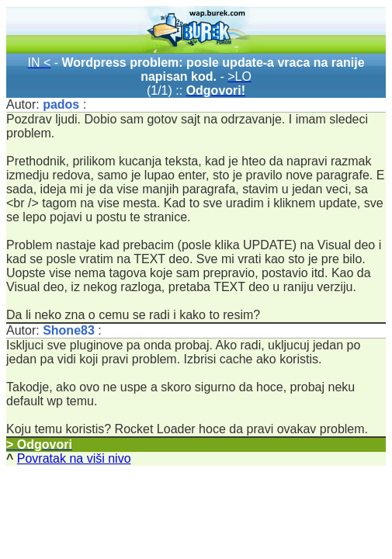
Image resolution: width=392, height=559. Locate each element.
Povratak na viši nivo (74, 458)
